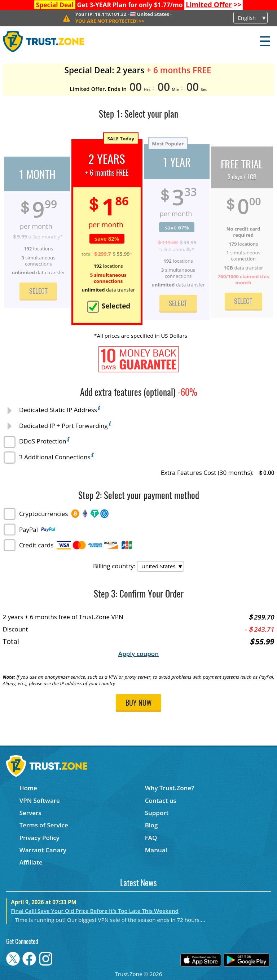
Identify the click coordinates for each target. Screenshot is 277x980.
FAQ (151, 838)
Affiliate (31, 862)
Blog (151, 825)
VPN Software (40, 800)
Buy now (139, 704)
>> (214, 5)
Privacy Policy (39, 838)
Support (157, 813)
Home (28, 788)
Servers (30, 813)
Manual (156, 850)
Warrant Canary (43, 850)
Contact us (161, 800)
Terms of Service (44, 825)
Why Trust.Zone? (170, 788)
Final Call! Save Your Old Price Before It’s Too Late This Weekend (95, 911)
